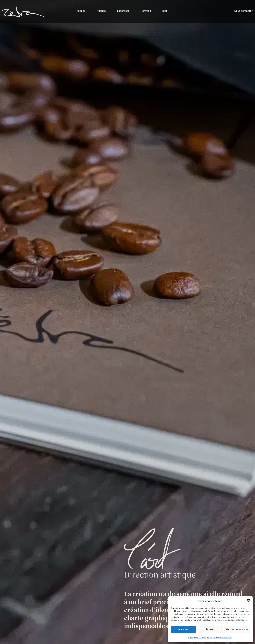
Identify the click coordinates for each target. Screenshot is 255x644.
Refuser (210, 629)
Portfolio (146, 11)
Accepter (183, 629)
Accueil (81, 11)
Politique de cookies (197, 637)
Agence (101, 11)
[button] (248, 601)
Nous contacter (243, 11)
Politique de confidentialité (219, 637)
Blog (165, 11)
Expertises (123, 11)
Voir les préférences (237, 629)
